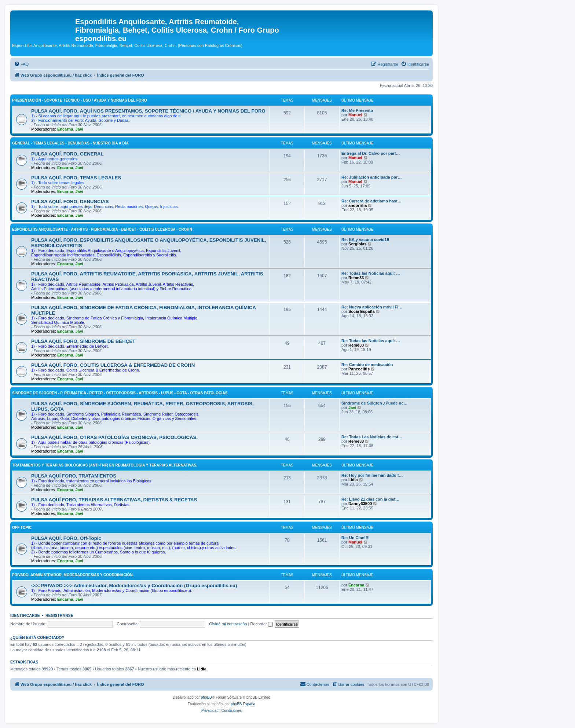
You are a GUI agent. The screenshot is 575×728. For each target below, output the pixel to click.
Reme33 (356, 278)
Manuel (355, 115)
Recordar (262, 624)
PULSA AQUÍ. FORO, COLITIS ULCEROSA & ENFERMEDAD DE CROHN (113, 365)
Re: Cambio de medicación (367, 365)
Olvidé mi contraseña (228, 624)
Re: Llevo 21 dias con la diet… (370, 499)
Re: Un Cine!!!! (356, 538)
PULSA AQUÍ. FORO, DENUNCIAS (70, 202)
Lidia (353, 480)
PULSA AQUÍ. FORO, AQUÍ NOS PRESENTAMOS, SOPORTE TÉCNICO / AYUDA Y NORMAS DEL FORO (148, 111)
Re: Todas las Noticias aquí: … (371, 273)
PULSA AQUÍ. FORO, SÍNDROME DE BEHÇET (83, 341)
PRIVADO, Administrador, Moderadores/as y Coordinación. (73, 575)
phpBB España (243, 704)
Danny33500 (360, 504)
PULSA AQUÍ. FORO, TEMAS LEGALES (76, 178)
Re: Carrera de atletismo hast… (371, 201)
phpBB (206, 697)
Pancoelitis (359, 369)
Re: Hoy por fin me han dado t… (372, 475)
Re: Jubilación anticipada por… (371, 177)
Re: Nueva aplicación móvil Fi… (372, 307)
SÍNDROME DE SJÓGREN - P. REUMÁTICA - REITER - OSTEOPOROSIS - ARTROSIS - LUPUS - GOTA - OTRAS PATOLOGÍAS (120, 393)
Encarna (65, 129)
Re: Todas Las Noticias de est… (372, 437)
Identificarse (25, 615)
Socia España (362, 311)
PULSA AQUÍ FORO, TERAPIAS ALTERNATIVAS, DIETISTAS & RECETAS (114, 500)
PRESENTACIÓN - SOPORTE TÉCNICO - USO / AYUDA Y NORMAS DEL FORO (80, 100)
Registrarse (59, 615)
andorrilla (358, 205)
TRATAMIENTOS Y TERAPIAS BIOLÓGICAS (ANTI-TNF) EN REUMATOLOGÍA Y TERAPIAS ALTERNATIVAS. (105, 465)
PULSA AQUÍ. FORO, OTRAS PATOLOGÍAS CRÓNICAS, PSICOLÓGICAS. (114, 437)
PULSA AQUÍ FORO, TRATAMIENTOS (74, 476)
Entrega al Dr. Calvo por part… (371, 153)
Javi (79, 129)
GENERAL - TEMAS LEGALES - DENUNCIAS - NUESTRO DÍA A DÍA (70, 143)
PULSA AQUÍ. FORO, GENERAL (67, 154)
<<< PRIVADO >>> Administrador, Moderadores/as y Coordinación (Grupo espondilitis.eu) (134, 586)
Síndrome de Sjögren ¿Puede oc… (374, 403)
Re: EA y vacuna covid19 (365, 239)
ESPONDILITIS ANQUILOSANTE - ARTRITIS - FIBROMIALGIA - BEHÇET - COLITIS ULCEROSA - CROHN (102, 229)
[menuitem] (21, 64)
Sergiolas (358, 244)
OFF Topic (22, 528)
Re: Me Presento (357, 110)
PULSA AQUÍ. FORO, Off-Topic (66, 538)
